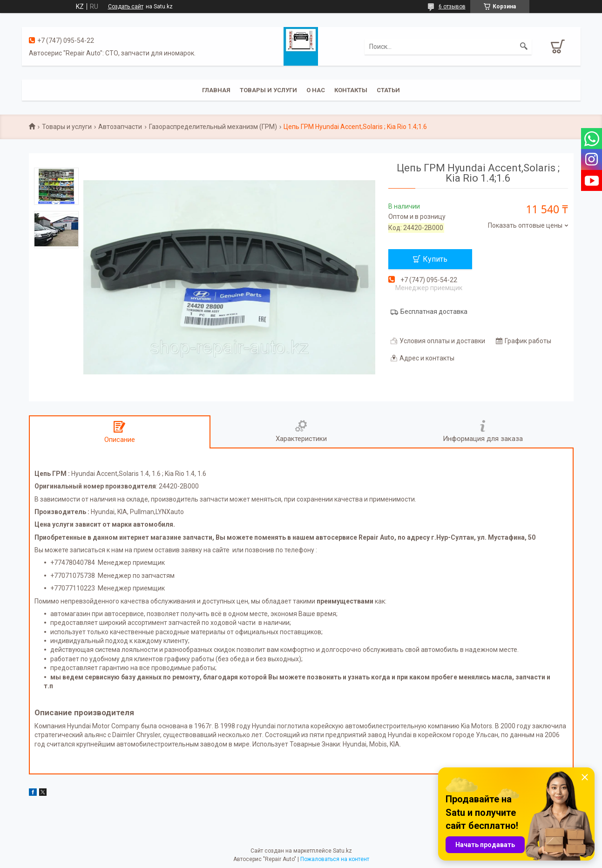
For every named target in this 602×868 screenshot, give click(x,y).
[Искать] (524, 47)
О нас (316, 90)
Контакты (351, 90)
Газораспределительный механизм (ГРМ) (213, 127)
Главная (216, 90)
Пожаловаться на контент (335, 859)
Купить (435, 259)
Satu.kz (342, 851)
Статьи (388, 90)
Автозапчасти (120, 127)
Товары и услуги (268, 90)
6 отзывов (452, 7)
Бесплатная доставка (434, 312)
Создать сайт (126, 7)
